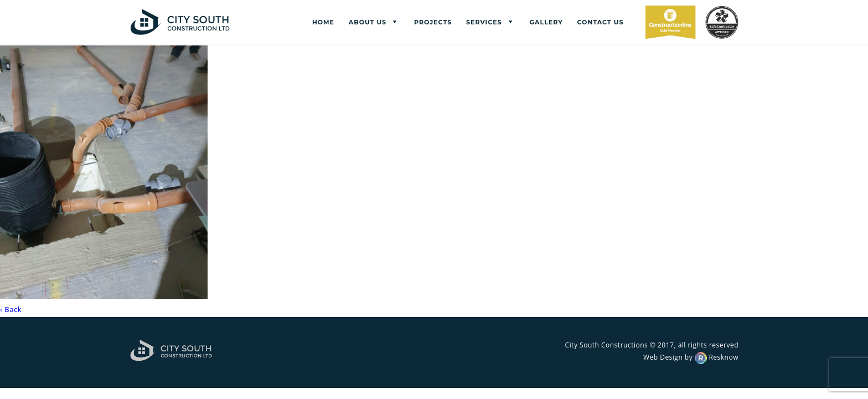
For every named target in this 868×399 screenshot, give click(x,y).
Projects (433, 22)
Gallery (546, 22)
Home (323, 22)
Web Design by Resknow (691, 357)
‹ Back (11, 309)
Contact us (600, 22)
